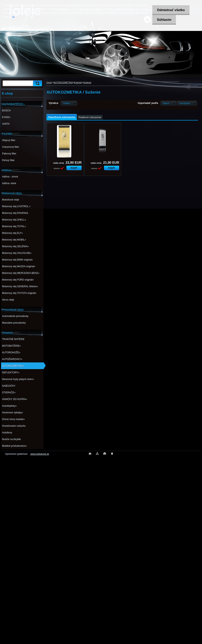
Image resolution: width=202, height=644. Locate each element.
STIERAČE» (9, 393)
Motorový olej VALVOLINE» (17, 253)
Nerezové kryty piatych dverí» (18, 379)
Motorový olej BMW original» (17, 260)
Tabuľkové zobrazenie (62, 117)
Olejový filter (9, 140)
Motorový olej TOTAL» (14, 226)
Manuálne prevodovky (14, 323)
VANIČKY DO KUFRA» (15, 399)
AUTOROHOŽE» (11, 353)
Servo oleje (8, 300)
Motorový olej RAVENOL (15, 213)
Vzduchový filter (11, 147)
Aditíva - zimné (10, 177)
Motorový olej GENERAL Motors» (20, 286)
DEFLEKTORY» (11, 373)
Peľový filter (8, 160)
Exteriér (78, 82)
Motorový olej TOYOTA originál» (19, 293)
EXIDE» (6, 117)
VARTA (6, 124)
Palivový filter (9, 154)
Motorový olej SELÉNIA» (15, 246)
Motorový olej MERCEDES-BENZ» (21, 273)
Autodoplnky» (9, 406)
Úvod (49, 82)
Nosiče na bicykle (11, 439)
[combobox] (168, 103)
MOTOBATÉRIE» (11, 346)
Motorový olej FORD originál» (18, 280)
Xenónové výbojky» (13, 413)
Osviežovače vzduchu (14, 426)
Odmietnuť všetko (170, 10)
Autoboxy (7, 433)
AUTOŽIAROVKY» (12, 359)
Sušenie (87, 82)
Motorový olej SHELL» (14, 220)
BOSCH (6, 111)
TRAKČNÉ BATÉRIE (13, 339)
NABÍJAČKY (9, 386)
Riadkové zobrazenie (90, 117)
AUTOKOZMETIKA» (13, 366)
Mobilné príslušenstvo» (14, 446)
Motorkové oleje (11, 200)
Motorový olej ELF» (12, 233)
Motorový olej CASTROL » (16, 206)
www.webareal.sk (40, 454)
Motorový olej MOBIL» (14, 240)
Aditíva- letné (9, 183)
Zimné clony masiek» (13, 419)
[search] (37, 83)
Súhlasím (164, 20)
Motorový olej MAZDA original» (19, 266)
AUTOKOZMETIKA (63, 82)
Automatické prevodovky (15, 316)
